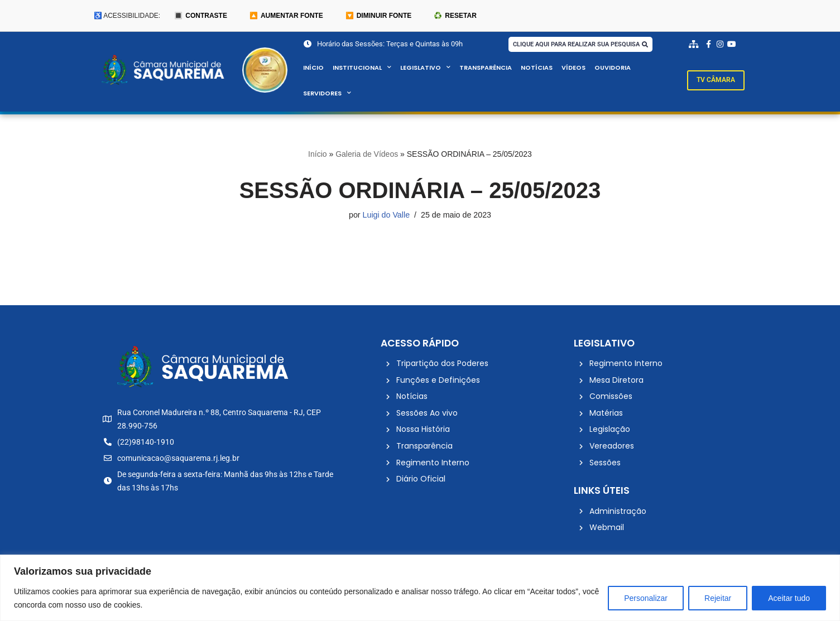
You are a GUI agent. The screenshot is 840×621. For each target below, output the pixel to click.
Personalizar (646, 598)
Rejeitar (718, 598)
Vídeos (574, 68)
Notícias (537, 68)
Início (313, 68)
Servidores (327, 94)
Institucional (362, 68)
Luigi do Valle (386, 215)
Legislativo (425, 68)
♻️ (455, 16)
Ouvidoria (613, 68)
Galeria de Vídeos (367, 155)
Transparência (486, 68)
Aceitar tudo (789, 598)
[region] (420, 588)
